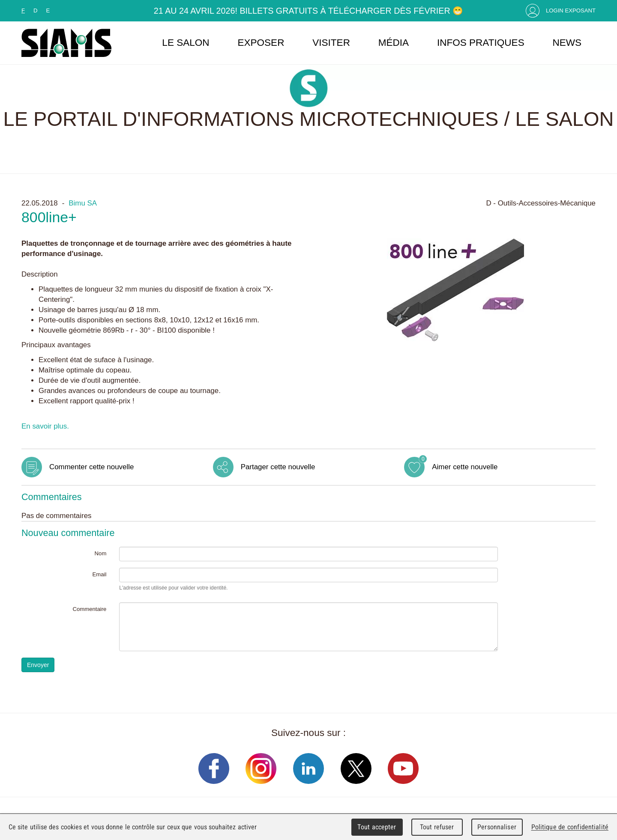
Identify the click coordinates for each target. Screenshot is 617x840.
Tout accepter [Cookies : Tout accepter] (377, 827)
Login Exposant (571, 10)
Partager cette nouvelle (278, 467)
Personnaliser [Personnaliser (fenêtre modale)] (497, 827)
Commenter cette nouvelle (91, 467)
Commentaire (89, 609)
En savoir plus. (45, 426)
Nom (101, 553)
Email (99, 574)
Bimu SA (83, 203)
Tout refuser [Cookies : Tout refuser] (437, 827)
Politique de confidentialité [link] (570, 827)
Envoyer (38, 665)
